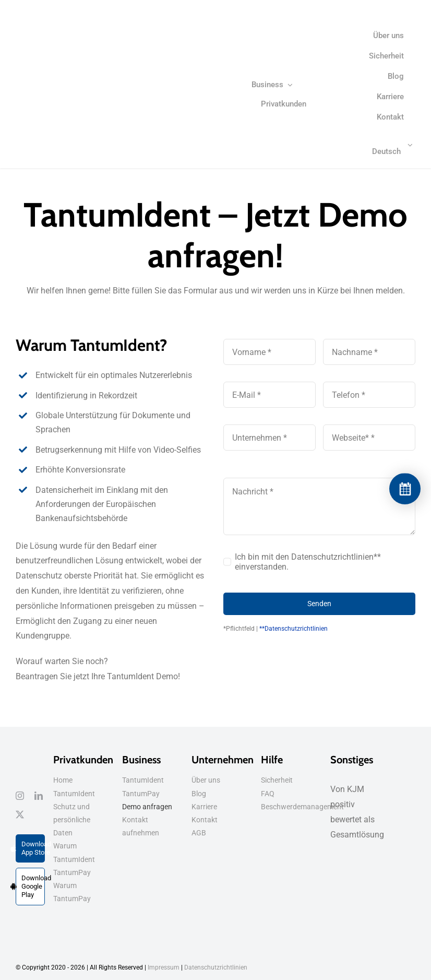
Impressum (164, 967)
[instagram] (20, 796)
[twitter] (20, 814)
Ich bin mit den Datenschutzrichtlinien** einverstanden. (308, 562)
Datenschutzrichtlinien (216, 967)
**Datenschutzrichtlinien (294, 629)
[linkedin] (39, 796)
